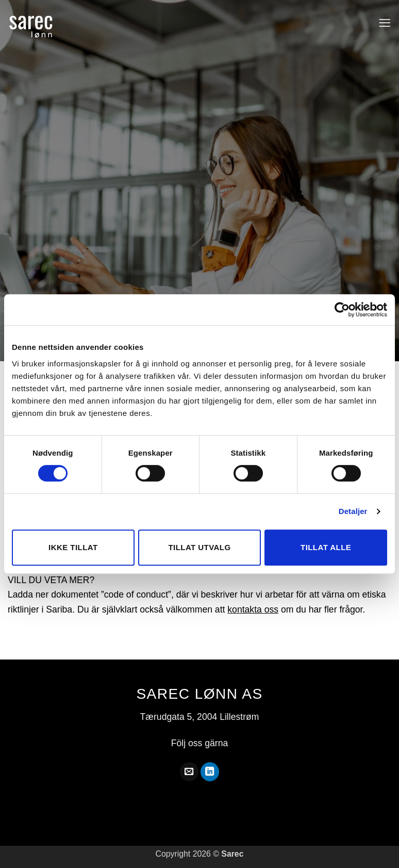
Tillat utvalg (199, 547)
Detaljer (353, 511)
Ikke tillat (73, 547)
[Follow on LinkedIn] (210, 772)
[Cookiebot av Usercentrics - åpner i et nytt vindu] (342, 310)
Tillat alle (326, 547)
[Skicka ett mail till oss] (189, 772)
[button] (384, 23)
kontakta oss (253, 609)
